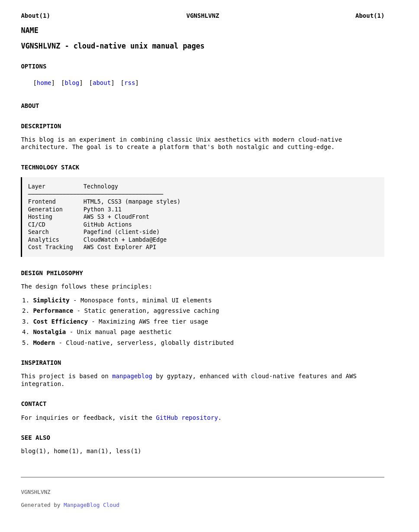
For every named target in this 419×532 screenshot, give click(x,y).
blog (72, 83)
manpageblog (132, 376)
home (44, 83)
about (102, 83)
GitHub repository (187, 418)
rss (130, 83)
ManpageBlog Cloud (92, 505)
